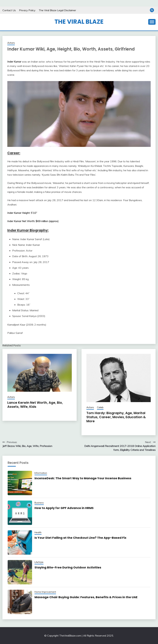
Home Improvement (45, 592)
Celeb (100, 407)
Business (39, 503)
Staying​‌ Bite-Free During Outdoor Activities (68, 567)
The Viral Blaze (79, 22)
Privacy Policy (27, 10)
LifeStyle (39, 562)
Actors (11, 43)
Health (38, 532)
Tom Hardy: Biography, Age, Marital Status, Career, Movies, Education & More (116, 417)
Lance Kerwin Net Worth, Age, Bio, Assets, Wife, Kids (35, 405)
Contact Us (9, 10)
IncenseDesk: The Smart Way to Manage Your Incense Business (83, 478)
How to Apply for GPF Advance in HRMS (64, 508)
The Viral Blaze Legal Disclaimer (57, 10)
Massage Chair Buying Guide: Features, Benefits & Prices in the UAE (86, 597)
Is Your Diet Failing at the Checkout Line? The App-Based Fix (80, 538)
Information (41, 473)
